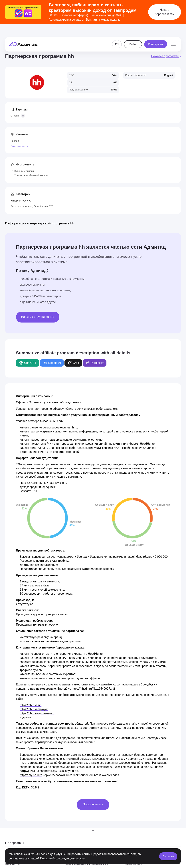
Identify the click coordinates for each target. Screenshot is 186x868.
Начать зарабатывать (165, 12)
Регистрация (156, 35)
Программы (15, 843)
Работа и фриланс (21, 206)
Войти (133, 35)
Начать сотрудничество (38, 317)
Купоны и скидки (24, 171)
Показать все (18, 146)
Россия (15, 141)
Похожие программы (165, 56)
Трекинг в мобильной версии (31, 175)
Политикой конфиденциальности (62, 858)
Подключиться (93, 804)
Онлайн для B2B (44, 206)
